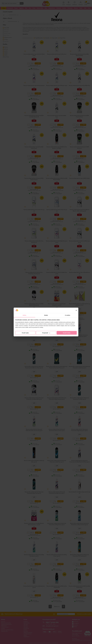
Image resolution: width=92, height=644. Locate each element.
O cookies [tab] (68, 315)
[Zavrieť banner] (76, 310)
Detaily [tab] (46, 315)
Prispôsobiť (46, 333)
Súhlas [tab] (24, 315)
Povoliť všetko (67, 333)
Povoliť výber (25, 333)
